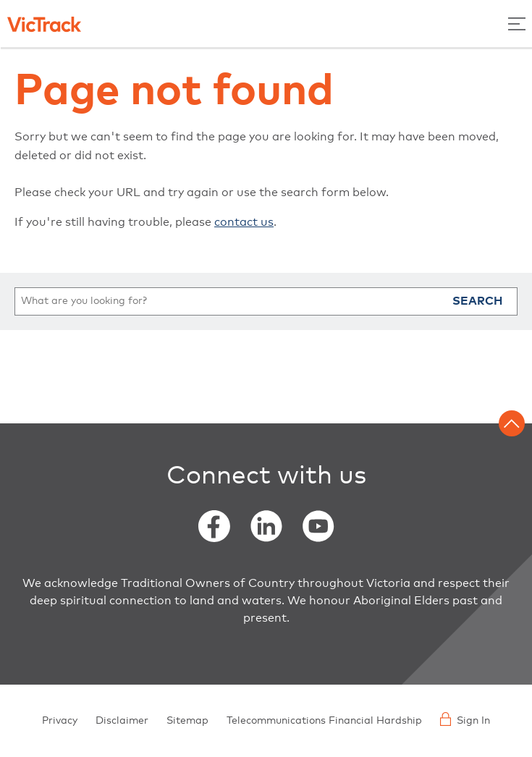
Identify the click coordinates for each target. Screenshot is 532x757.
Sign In (465, 719)
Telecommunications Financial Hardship (324, 721)
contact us (244, 222)
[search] (266, 301)
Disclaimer (122, 721)
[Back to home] (44, 23)
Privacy (60, 721)
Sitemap (187, 721)
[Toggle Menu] (517, 24)
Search (477, 301)
